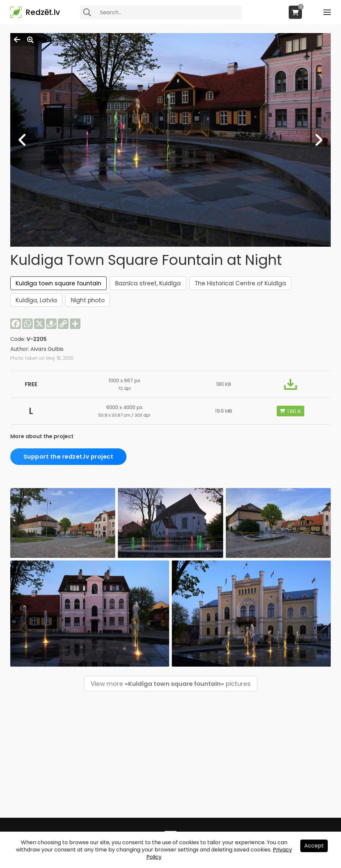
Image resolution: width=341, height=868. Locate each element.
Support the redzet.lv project (69, 457)
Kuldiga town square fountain (58, 283)
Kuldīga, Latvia (36, 300)
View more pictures (171, 684)
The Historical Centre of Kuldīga (240, 283)
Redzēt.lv (43, 12)
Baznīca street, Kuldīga (148, 283)
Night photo (88, 300)
